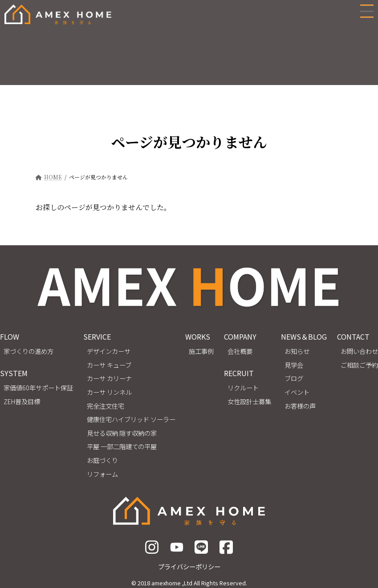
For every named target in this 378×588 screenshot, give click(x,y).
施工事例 (201, 351)
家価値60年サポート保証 (38, 387)
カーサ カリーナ (109, 378)
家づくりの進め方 (28, 351)
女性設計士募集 (249, 401)
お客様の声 (300, 405)
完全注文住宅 (106, 405)
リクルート (243, 387)
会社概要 (240, 351)
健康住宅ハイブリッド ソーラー (131, 419)
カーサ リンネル (109, 392)
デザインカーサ (109, 351)
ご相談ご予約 (359, 365)
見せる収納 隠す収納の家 (122, 433)
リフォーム (102, 473)
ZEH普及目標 (22, 401)
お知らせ (297, 351)
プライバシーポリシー (189, 566)
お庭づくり (102, 460)
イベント (297, 392)
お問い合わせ (359, 351)
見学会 (294, 365)
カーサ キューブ (109, 365)
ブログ (294, 378)
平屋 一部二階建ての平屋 (122, 446)
